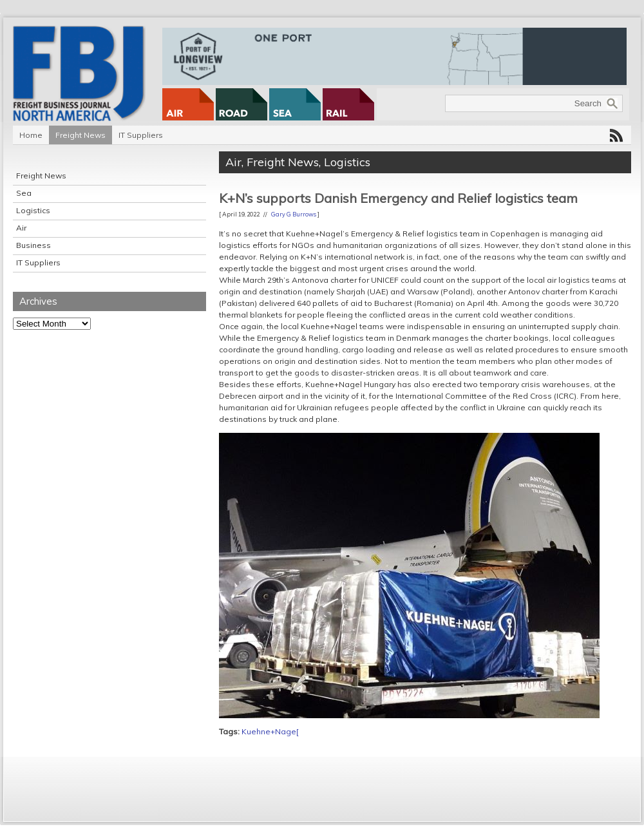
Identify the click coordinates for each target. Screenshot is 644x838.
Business (33, 245)
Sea (24, 193)
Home (31, 135)
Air (21, 228)
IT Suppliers (141, 135)
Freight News (80, 135)
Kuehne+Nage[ (270, 731)
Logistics (33, 210)
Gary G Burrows (294, 214)
